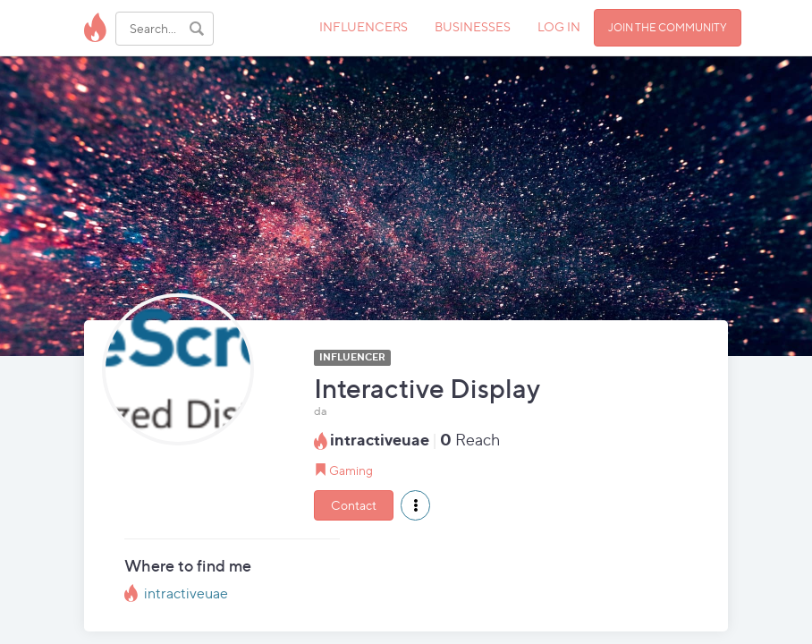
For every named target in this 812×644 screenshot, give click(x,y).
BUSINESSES (473, 26)
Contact (354, 505)
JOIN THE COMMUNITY (668, 27)
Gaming (351, 470)
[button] (415, 505)
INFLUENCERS (364, 26)
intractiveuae (186, 593)
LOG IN (559, 26)
